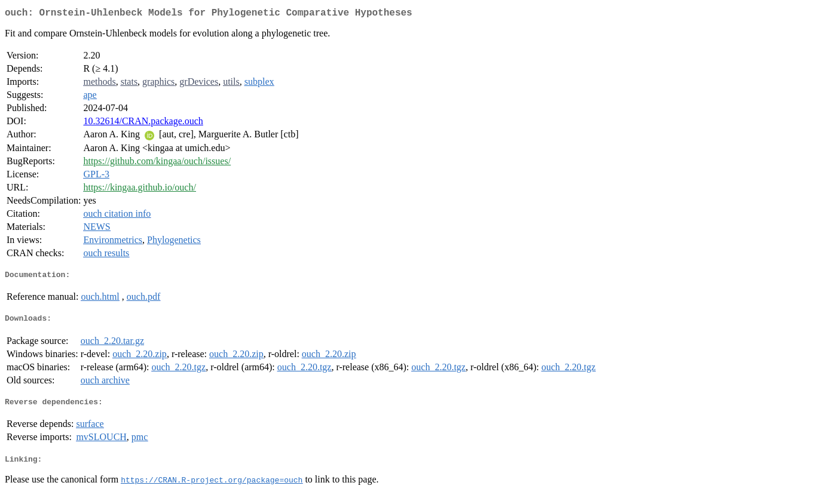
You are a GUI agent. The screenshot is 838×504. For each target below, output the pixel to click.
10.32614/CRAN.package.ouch (143, 123)
